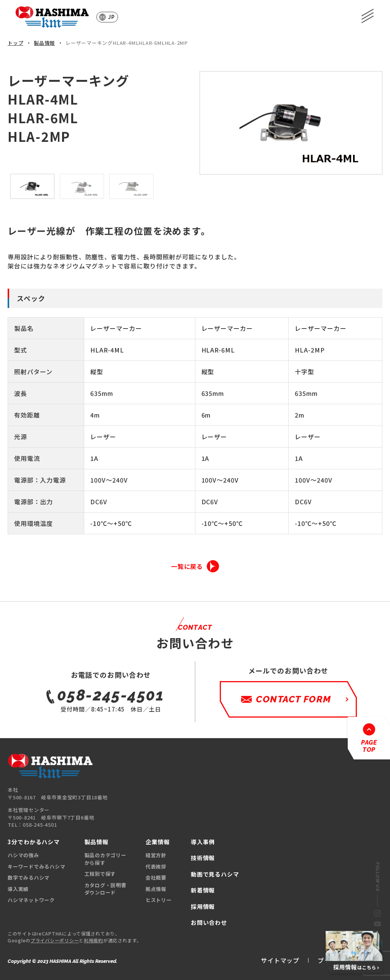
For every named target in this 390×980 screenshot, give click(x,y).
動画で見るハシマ (215, 874)
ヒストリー (159, 900)
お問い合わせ (209, 922)
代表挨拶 (156, 866)
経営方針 (156, 855)
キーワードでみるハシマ (37, 866)
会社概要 (156, 878)
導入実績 (18, 889)
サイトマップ (280, 960)
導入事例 (203, 842)
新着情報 (203, 890)
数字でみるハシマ (29, 878)
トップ (15, 43)
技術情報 (203, 858)
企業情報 (158, 842)
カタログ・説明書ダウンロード (105, 889)
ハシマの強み (23, 855)
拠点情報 (156, 889)
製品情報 (44, 43)
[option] (291, 123)
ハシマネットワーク (31, 900)
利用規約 (94, 940)
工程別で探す (100, 874)
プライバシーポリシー (55, 940)
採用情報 (203, 906)
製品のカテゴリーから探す (105, 859)
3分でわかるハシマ (34, 842)
